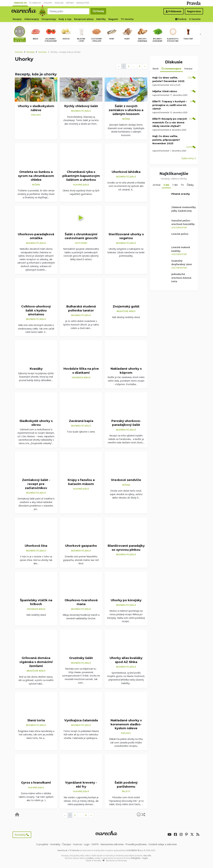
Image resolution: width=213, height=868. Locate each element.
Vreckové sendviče (126, 480)
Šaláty (126, 791)
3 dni (166, 185)
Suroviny (42, 52)
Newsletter (83, 3)
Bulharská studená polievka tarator (81, 308)
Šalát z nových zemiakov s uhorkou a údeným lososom (126, 110)
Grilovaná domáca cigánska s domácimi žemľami (36, 662)
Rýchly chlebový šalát (81, 106)
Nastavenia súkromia (112, 844)
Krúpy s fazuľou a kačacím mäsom (81, 482)
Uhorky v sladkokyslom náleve (36, 108)
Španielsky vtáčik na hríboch (36, 602)
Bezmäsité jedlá (81, 111)
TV (182, 185)
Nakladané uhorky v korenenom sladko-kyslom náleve (126, 724)
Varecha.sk (20, 3)
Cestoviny (81, 243)
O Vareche (195, 19)
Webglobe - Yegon (139, 858)
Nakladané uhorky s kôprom (126, 371)
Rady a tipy (65, 19)
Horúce (188, 69)
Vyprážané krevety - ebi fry (81, 785)
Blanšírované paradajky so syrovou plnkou (126, 548)
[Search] (68, 11)
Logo (87, 844)
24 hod (156, 185)
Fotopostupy (49, 19)
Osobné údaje (163, 844)
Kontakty (22, 835)
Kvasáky (36, 369)
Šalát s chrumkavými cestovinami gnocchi (81, 236)
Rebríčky (101, 19)
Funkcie (181, 19)
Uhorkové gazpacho (81, 546)
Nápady (70, 3)
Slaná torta (36, 720)
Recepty (17, 19)
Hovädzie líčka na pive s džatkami (81, 371)
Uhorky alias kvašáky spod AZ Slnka (126, 660)
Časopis (48, 3)
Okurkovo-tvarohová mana (81, 602)
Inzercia (77, 844)
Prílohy (36, 115)
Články (190, 185)
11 (140, 66)
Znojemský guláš (126, 306)
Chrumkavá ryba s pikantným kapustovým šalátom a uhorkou (81, 176)
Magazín (113, 19)
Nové (156, 69)
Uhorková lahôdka (126, 172)
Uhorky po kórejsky (126, 600)
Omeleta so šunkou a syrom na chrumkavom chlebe (36, 176)
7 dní (175, 185)
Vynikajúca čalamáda (81, 720)
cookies (90, 858)
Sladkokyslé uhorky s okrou (36, 423)
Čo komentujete (171, 69)
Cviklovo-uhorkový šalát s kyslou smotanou (36, 310)
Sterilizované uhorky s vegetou (126, 236)
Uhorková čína (36, 546)
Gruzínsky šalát (81, 658)
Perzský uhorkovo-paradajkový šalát (126, 423)
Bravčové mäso (126, 311)
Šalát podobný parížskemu (126, 785)
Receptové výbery (84, 19)
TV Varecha (35, 3)
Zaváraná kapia (81, 421)
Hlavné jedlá (81, 185)
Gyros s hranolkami (36, 783)
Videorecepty (32, 19)
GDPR (95, 844)
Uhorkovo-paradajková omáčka (36, 236)
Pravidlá (136, 844)
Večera (126, 119)
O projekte (42, 844)
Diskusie (59, 3)
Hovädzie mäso (81, 377)
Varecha (19, 52)
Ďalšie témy (189, 158)
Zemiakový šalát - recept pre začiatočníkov (36, 484)
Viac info (147, 856)
